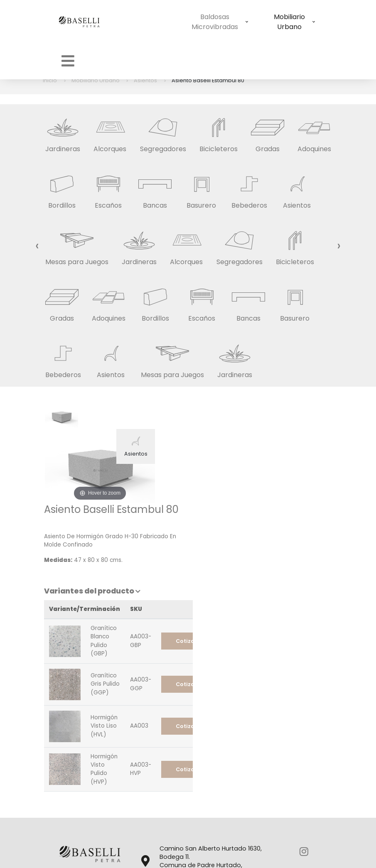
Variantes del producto (243, 494)
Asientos (297, 188)
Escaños (108, 188)
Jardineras (63, 132)
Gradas (268, 132)
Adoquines (314, 132)
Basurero (202, 188)
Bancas (155, 188)
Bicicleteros (219, 132)
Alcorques (110, 132)
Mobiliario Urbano (245, 22)
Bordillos (62, 188)
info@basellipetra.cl (194, 814)
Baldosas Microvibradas (170, 22)
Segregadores (163, 132)
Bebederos (249, 188)
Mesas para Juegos (77, 245)
